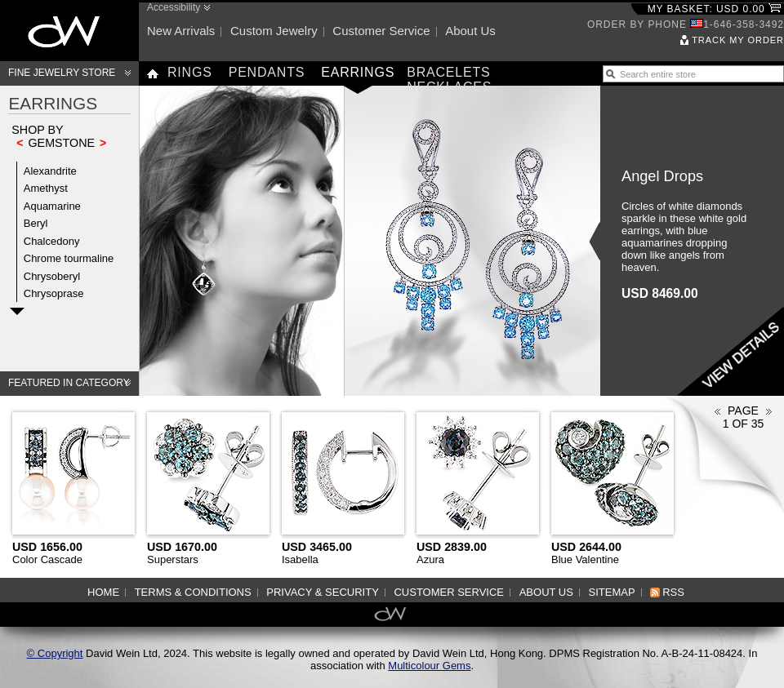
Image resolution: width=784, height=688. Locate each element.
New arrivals (181, 31)
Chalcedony (52, 241)
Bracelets (448, 72)
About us (470, 31)
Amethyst (46, 188)
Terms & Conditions (193, 592)
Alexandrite (50, 171)
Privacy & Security (323, 592)
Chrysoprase (54, 293)
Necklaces (449, 87)
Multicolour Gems (429, 666)
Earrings (358, 72)
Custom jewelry (274, 31)
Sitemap (612, 592)
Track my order (738, 40)
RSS (673, 592)
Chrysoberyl (52, 276)
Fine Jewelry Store (62, 73)
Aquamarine (52, 206)
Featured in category (69, 383)
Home (103, 592)
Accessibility (174, 7)
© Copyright (55, 653)
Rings (190, 72)
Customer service (381, 31)
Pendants (267, 72)
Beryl (36, 223)
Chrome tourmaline (69, 258)
